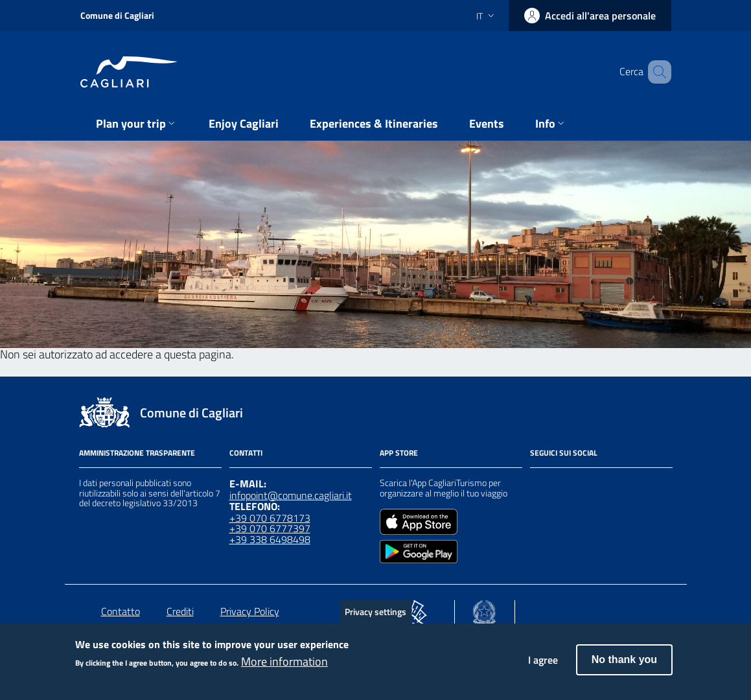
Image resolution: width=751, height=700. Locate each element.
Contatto (121, 611)
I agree (543, 668)
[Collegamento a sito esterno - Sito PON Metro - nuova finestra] (415, 609)
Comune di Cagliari (117, 15)
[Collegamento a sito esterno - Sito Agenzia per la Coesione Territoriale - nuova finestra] (484, 609)
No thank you (624, 668)
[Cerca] (656, 72)
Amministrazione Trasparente (137, 453)
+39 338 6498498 (270, 539)
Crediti (180, 611)
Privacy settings (375, 619)
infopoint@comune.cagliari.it (291, 495)
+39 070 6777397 (270, 528)
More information (284, 670)
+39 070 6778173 (270, 518)
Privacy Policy (250, 611)
